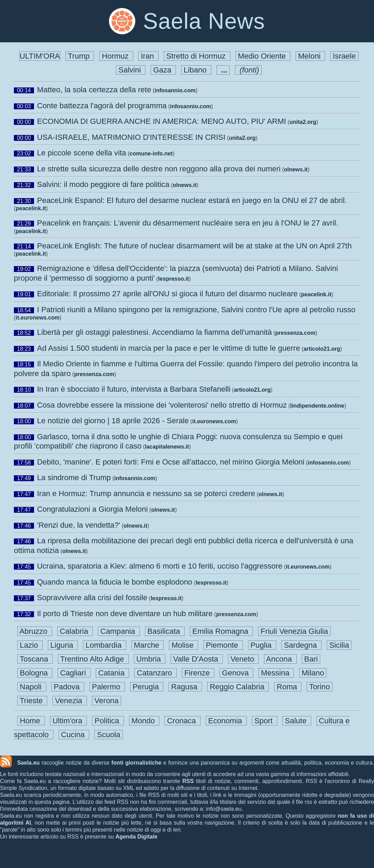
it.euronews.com (37, 318)
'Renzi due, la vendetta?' (79, 525)
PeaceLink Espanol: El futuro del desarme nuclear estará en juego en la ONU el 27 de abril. (192, 200)
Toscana (35, 659)
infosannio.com (175, 90)
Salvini (131, 70)
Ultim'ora (68, 721)
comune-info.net (151, 154)
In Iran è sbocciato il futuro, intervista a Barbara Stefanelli (134, 389)
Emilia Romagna (221, 631)
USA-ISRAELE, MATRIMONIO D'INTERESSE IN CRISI (131, 137)
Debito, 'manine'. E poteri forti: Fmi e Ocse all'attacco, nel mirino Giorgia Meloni (171, 462)
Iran (148, 56)
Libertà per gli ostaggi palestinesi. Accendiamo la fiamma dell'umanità (155, 332)
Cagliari (74, 673)
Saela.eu (28, 763)
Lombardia (104, 645)
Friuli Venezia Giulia (294, 631)
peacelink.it (31, 208)
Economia (226, 721)
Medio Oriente (263, 56)
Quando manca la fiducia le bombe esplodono (115, 582)
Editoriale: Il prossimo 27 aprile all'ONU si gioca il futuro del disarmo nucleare (167, 294)
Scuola (109, 735)
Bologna (35, 673)
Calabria (75, 631)
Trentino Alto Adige (93, 659)
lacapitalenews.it (167, 447)
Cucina (74, 735)
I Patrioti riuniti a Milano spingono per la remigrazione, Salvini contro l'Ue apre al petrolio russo (196, 310)
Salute (297, 721)
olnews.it (296, 169)
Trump (80, 56)
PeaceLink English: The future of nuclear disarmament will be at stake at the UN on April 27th (194, 246)
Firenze (198, 673)
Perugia (147, 687)
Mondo (144, 721)
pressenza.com (295, 333)
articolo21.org (322, 349)
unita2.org (303, 122)
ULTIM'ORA (40, 56)
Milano (313, 673)
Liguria (63, 645)
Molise (184, 645)
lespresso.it (174, 279)
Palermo (107, 687)
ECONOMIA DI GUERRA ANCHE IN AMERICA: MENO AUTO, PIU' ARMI (162, 121)
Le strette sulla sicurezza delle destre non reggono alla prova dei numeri (159, 169)
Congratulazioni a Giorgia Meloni (92, 509)
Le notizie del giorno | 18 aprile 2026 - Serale (113, 421)
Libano (196, 70)
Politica (108, 721)
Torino (320, 687)
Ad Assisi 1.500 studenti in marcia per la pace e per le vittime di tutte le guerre (169, 348)
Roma (288, 687)
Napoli (32, 687)
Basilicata (165, 631)
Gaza (163, 70)
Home (31, 721)
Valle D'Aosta (197, 659)
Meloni (310, 56)
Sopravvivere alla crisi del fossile (92, 598)
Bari (311, 659)
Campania (119, 631)
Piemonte (223, 645)
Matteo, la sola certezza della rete (94, 90)
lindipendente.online (317, 406)
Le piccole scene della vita (82, 153)
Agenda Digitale (137, 837)
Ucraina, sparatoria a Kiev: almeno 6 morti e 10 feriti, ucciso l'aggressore (160, 566)
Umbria (150, 659)
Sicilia (339, 645)
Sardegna (301, 645)
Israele (344, 56)
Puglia (262, 645)
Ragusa (185, 687)
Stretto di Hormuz (197, 56)
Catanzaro (155, 673)
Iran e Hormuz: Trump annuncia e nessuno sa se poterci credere (146, 493)
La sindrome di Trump (74, 478)
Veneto (243, 659)
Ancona (280, 659)
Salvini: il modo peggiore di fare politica (103, 184)
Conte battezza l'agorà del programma (102, 106)
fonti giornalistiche (136, 763)
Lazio (30, 645)
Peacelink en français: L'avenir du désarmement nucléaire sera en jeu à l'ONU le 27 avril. (188, 223)
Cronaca (182, 721)
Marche (148, 645)
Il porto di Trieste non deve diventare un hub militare (125, 614)
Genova (236, 673)
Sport (265, 721)
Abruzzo (35, 631)
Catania (112, 673)
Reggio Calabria (238, 687)
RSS (188, 781)
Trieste (32, 701)
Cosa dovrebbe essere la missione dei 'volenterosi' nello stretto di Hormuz (162, 405)
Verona (107, 701)
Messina (276, 673)
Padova (68, 687)
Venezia (70, 701)
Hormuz (116, 56)
